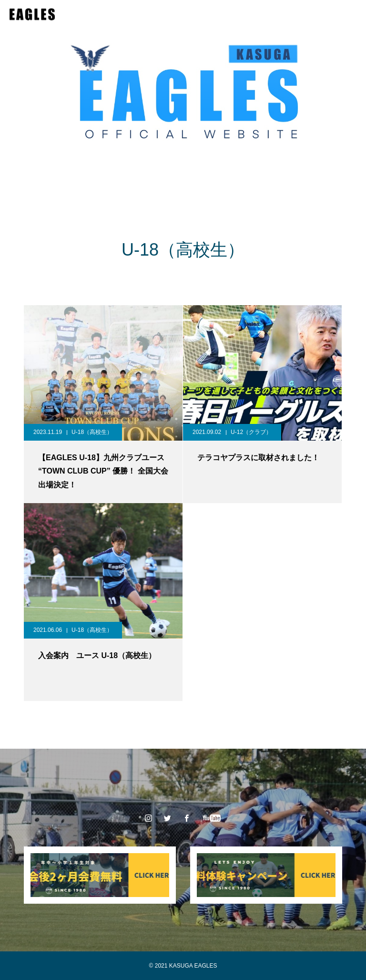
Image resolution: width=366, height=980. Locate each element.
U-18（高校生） (92, 432)
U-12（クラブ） (251, 432)
